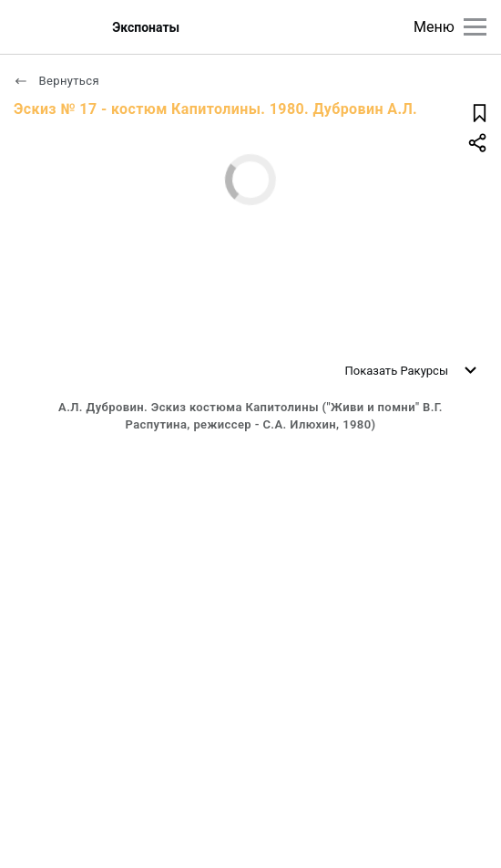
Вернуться (56, 81)
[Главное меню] (475, 27)
